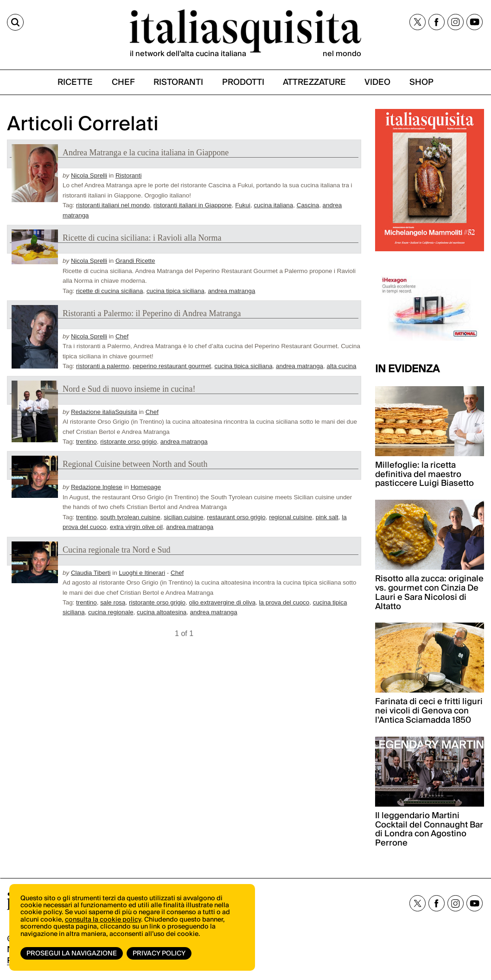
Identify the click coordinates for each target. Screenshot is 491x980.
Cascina (308, 205)
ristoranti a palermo (103, 366)
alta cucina (342, 366)
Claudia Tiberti (91, 573)
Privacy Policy (159, 954)
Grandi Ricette (135, 261)
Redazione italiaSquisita (104, 412)
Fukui (243, 205)
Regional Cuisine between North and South (135, 464)
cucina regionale (111, 612)
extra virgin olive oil (136, 527)
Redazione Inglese (97, 487)
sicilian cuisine (184, 517)
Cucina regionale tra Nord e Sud (116, 550)
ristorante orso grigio (128, 442)
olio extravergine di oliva (222, 602)
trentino (86, 442)
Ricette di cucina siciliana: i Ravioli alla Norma (142, 238)
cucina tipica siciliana (175, 291)
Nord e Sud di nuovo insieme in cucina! (129, 389)
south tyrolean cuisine (130, 517)
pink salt (327, 517)
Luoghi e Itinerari (142, 573)
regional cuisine (290, 517)
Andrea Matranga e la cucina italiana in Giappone (146, 153)
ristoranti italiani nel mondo (113, 205)
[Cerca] (15, 22)
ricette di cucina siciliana (109, 291)
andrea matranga (231, 291)
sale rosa (113, 602)
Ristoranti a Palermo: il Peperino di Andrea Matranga (152, 313)
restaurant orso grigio (236, 517)
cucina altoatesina (162, 612)
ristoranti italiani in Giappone (193, 205)
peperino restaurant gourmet (172, 366)
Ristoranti (129, 175)
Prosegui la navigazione (72, 954)
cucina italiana (273, 205)
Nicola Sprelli (89, 175)
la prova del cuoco (284, 602)
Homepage (146, 487)
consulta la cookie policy (103, 920)
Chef (122, 336)
